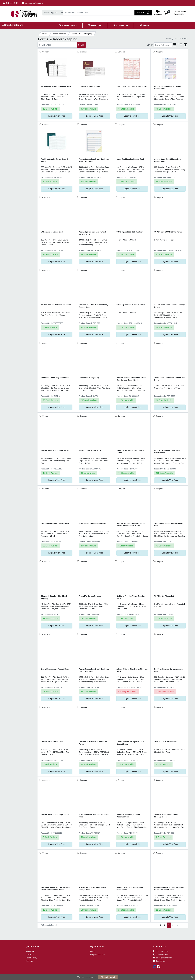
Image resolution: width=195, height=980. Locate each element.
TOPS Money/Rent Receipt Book (92, 523)
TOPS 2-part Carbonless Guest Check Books (170, 379)
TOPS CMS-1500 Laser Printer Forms (132, 86)
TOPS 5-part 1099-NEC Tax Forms (130, 232)
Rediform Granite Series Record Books (54, 160)
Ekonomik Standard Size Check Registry (54, 597)
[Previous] (165, 925)
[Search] (99, 13)
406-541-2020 (11, 3)
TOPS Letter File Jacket (164, 596)
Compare (46, 52)
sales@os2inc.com (33, 3)
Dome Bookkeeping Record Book (130, 159)
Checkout (30, 955)
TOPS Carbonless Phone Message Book (169, 524)
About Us (30, 961)
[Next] (182, 925)
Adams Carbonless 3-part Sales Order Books (167, 452)
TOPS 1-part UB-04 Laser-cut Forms (56, 305)
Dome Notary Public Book (90, 86)
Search (81, 45)
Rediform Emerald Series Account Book (168, 670)
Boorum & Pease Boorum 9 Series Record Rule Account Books (131, 524)
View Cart (30, 951)
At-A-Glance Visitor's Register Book (56, 86)
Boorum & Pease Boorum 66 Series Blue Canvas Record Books (131, 379)
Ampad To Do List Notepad (90, 596)
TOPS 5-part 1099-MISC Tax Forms (131, 305)
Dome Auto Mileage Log (89, 378)
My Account (180, 12)
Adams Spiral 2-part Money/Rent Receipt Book (168, 160)
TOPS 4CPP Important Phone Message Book (166, 816)
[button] (166, 13)
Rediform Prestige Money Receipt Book (130, 597)
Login (93, 951)
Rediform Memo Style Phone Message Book (128, 816)
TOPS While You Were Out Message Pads (94, 816)
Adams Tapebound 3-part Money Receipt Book (168, 87)
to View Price (57, 116)
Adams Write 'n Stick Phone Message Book (132, 670)
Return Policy (31, 958)
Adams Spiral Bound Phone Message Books (170, 306)
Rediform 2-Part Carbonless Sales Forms (93, 743)
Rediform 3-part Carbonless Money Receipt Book (93, 306)
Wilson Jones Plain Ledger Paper (55, 450)
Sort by (150, 45)
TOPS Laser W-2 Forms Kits (166, 742)
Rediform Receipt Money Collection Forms (131, 452)
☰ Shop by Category (12, 25)
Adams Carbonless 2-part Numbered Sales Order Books (94, 160)
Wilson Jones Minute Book (52, 232)
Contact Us (159, 961)
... (178, 925)
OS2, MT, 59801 (161, 951)
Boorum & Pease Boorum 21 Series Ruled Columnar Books (169, 888)
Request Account (97, 955)
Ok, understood (108, 977)
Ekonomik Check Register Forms (55, 378)
